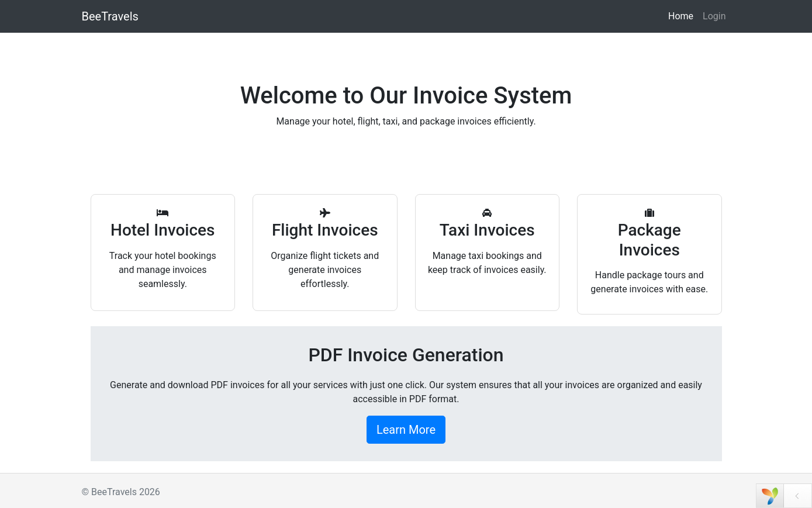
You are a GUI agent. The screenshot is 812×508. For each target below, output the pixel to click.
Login (714, 16)
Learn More (406, 430)
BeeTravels (110, 16)
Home (681, 16)
